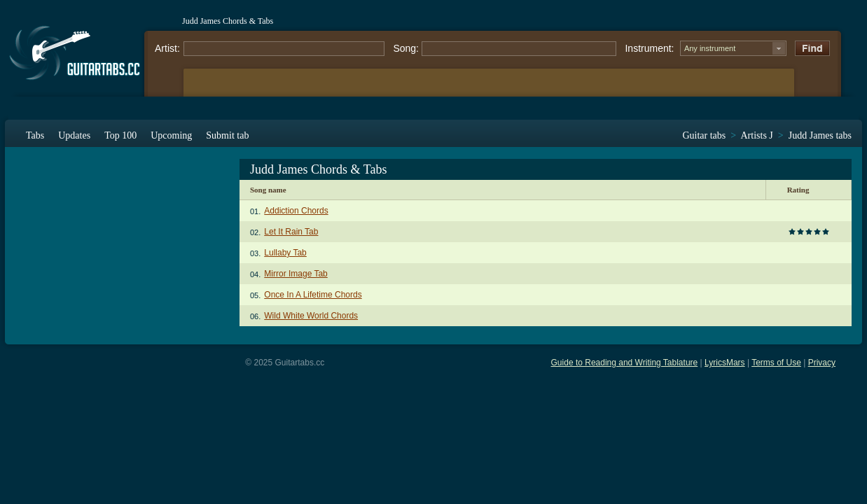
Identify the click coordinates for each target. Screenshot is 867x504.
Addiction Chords (296, 211)
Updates (74, 135)
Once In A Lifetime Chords (313, 295)
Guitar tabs (704, 135)
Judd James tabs (820, 135)
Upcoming (171, 135)
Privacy (822, 363)
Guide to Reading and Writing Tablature (625, 363)
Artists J (757, 135)
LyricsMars (725, 363)
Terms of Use (776, 363)
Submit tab (227, 135)
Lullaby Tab (285, 253)
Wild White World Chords (311, 316)
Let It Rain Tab (291, 232)
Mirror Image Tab (296, 274)
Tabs (35, 135)
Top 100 (120, 135)
